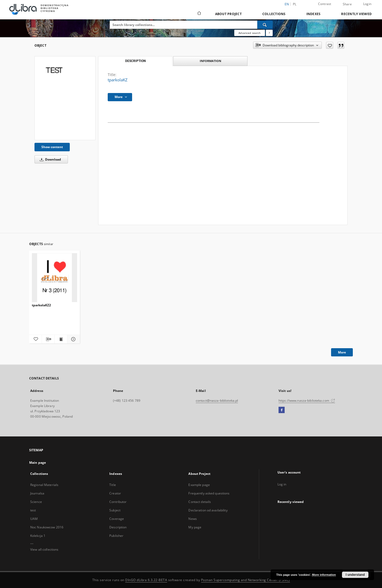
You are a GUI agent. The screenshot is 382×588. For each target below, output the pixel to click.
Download (49, 159)
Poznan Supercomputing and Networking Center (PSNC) (246, 580)
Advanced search (249, 33)
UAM (34, 519)
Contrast (325, 4)
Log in (282, 484)
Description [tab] (135, 61)
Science (36, 502)
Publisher (116, 536)
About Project (228, 14)
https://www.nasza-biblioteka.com (307, 401)
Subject (115, 510)
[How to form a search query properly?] (269, 33)
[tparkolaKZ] (65, 98)
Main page (38, 463)
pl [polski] (295, 4)
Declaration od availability (208, 510)
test (33, 510)
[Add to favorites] (330, 45)
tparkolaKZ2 (41, 305)
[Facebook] (282, 410)
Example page (199, 485)
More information (324, 575)
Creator (115, 493)
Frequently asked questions (209, 493)
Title (113, 485)
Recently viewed (356, 14)
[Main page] (199, 14)
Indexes (314, 14)
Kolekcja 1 (38, 536)
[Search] (265, 25)
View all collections (44, 549)
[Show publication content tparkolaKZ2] (61, 339)
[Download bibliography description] (48, 339)
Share (347, 4)
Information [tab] (210, 61)
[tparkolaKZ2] (55, 278)
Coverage (117, 519)
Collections (274, 14)
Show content (52, 147)
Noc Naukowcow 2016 (47, 527)
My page (195, 527)
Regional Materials (44, 485)
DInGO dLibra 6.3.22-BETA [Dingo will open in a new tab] (146, 580)
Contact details (200, 502)
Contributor (118, 502)
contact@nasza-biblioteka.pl (217, 401)
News (192, 519)
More (342, 352)
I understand (355, 575)
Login (367, 4)
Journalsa (37, 493)
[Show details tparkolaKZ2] (73, 339)
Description (118, 527)
